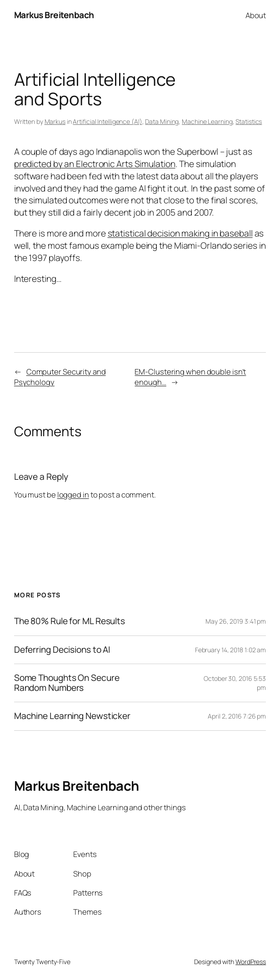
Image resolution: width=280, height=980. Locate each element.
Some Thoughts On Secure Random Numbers (67, 683)
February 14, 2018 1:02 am (231, 650)
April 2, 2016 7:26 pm (237, 716)
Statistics (249, 121)
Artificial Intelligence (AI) (107, 121)
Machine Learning (207, 121)
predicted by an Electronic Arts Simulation (95, 164)
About (256, 15)
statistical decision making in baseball (180, 233)
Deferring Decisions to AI (62, 650)
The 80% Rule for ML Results (70, 621)
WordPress (251, 962)
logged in (73, 495)
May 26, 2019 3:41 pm (236, 621)
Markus (55, 121)
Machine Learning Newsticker (72, 716)
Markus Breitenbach (54, 15)
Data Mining (162, 121)
